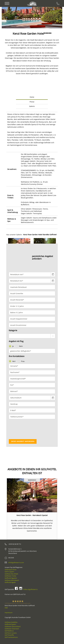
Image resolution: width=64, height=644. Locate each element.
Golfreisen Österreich (12, 629)
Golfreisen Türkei (10, 576)
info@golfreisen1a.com (16, 562)
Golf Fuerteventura (11, 637)
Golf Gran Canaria (11, 633)
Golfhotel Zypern (10, 624)
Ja (11, 346)
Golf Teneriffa (9, 635)
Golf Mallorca (9, 631)
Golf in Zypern (9, 572)
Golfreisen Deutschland (13, 626)
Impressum (9, 613)
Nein (19, 346)
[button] (8, 18)
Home (32, 97)
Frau (21, 361)
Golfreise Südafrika (11, 622)
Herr (12, 361)
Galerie (32, 106)
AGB (6, 608)
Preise (32, 102)
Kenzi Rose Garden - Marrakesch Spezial (32, 515)
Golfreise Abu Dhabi (11, 574)
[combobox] (32, 336)
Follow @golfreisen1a (30, 589)
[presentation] (18, 429)
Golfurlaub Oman (11, 570)
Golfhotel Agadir (10, 582)
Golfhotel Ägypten (11, 578)
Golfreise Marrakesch (12, 580)
